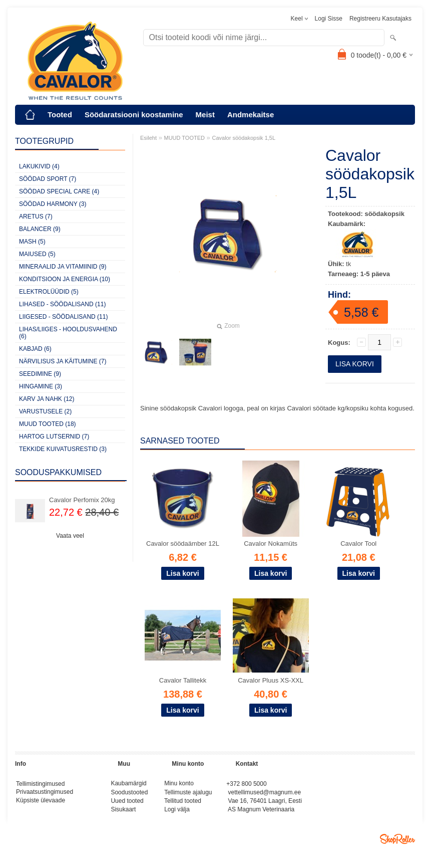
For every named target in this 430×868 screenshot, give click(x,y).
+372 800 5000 (246, 784)
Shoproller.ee (397, 843)
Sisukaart (123, 813)
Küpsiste (28, 803)
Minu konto (179, 784)
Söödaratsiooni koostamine (134, 115)
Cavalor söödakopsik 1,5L (244, 138)
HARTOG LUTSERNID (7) (54, 437)
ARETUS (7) (36, 216)
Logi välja (177, 813)
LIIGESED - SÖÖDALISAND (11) (63, 317)
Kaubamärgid (128, 784)
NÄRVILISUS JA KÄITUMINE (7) (63, 361)
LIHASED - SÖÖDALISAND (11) (62, 304)
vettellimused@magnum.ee (265, 794)
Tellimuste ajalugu (188, 794)
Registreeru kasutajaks (380, 19)
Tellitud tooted (183, 803)
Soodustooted (129, 794)
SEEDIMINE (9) (40, 374)
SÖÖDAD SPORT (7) (48, 179)
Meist (205, 115)
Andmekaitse (251, 115)
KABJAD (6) (35, 349)
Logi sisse (329, 19)
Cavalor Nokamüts (271, 544)
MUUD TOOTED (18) (48, 424)
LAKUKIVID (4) (39, 166)
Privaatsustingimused (45, 794)
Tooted (60, 115)
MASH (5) (32, 242)
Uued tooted (127, 803)
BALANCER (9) (40, 229)
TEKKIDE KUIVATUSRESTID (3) (63, 449)
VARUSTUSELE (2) (45, 411)
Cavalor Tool (358, 544)
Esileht (148, 138)
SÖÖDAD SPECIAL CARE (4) (59, 191)
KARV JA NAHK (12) (47, 399)
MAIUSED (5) (37, 254)
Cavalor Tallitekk (183, 680)
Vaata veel (70, 536)
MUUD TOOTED (185, 138)
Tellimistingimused (40, 784)
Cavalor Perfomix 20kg (82, 500)
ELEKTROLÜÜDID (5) (49, 292)
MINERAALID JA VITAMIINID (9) (63, 267)
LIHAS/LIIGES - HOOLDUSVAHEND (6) (68, 333)
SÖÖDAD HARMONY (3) (53, 204)
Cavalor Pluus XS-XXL (271, 680)
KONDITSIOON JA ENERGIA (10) (65, 279)
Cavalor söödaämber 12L (183, 544)
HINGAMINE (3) (41, 386)
